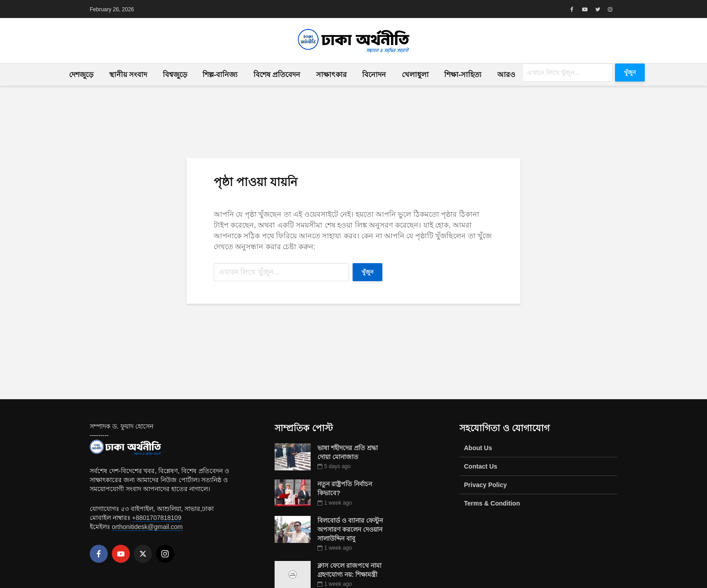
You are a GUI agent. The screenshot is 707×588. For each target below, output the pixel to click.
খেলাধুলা (415, 75)
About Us (478, 448)
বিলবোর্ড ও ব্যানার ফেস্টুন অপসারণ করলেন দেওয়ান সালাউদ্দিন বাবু (350, 529)
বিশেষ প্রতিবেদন (277, 75)
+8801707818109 (157, 518)
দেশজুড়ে (81, 75)
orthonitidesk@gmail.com (147, 527)
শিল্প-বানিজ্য (220, 75)
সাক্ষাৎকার (331, 75)
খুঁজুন (630, 73)
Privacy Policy (485, 485)
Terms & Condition (492, 503)
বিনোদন (374, 75)
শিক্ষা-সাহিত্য (463, 75)
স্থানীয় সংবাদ (128, 75)
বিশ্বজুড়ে (175, 75)
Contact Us (481, 466)
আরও (506, 75)
